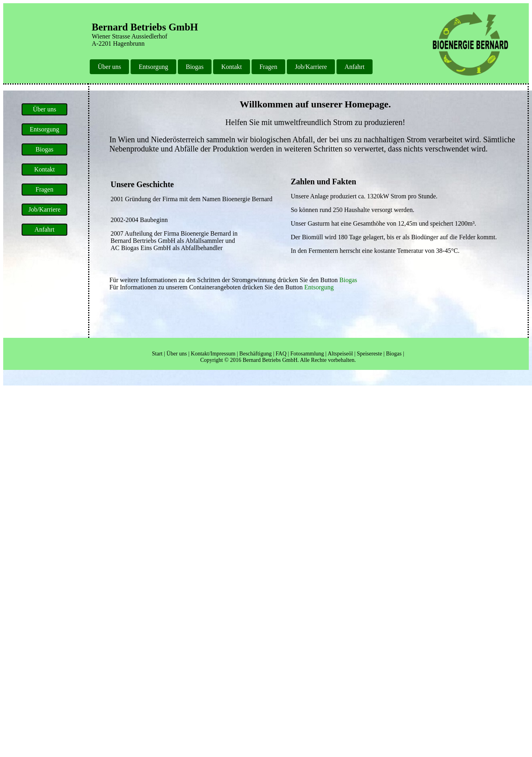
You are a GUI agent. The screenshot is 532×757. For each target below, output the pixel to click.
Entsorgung (153, 67)
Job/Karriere (311, 67)
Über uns (109, 67)
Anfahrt (355, 67)
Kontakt (232, 67)
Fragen (268, 67)
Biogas (195, 67)
